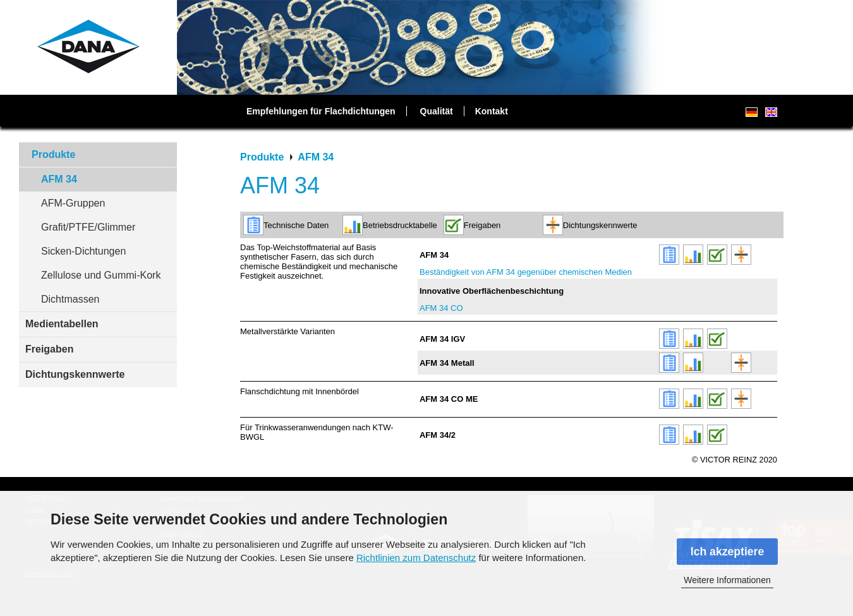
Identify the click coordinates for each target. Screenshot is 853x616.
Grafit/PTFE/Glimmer (88, 227)
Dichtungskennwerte (75, 374)
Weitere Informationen (727, 580)
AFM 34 (59, 179)
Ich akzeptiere (727, 552)
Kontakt (492, 111)
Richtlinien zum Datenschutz (416, 558)
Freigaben (49, 349)
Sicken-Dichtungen (83, 251)
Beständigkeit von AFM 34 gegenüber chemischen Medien (526, 272)
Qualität (437, 111)
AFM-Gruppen (73, 203)
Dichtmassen (70, 299)
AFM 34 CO (441, 308)
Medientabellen (62, 324)
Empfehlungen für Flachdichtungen (321, 111)
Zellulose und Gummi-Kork (101, 275)
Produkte (53, 154)
